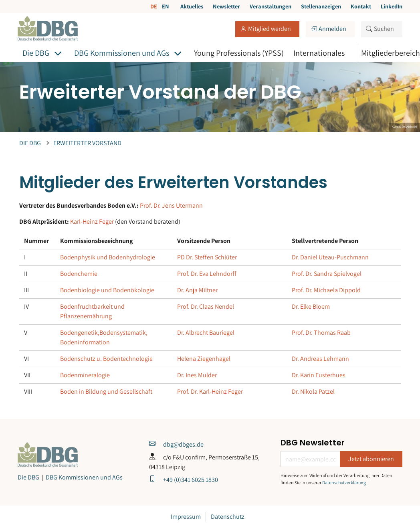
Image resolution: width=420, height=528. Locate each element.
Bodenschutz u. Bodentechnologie (106, 359)
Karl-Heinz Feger (92, 222)
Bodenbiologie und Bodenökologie (107, 290)
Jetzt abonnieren (371, 459)
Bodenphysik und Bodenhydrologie (108, 257)
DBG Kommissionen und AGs (122, 53)
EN (166, 6)
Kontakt (361, 6)
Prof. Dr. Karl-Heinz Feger (210, 391)
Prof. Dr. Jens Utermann (171, 205)
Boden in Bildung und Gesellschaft (106, 391)
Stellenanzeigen (321, 6)
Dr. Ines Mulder (197, 375)
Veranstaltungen (271, 6)
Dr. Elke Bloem (311, 306)
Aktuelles (192, 6)
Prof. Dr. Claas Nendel (206, 306)
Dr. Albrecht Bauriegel (206, 333)
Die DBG (36, 53)
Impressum (186, 517)
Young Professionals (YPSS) (239, 53)
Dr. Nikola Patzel (313, 391)
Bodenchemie (79, 274)
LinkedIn (392, 6)
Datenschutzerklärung (344, 482)
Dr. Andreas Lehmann (320, 359)
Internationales (319, 53)
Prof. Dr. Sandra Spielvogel (327, 274)
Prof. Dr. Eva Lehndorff (207, 274)
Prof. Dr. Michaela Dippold (326, 290)
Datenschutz (228, 517)
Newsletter (226, 6)
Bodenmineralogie (85, 375)
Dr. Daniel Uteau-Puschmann (330, 257)
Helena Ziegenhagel (204, 359)
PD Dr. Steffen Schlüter (207, 257)
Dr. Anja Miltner (197, 290)
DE (154, 6)
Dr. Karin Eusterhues (319, 375)
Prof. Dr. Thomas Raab (321, 333)
